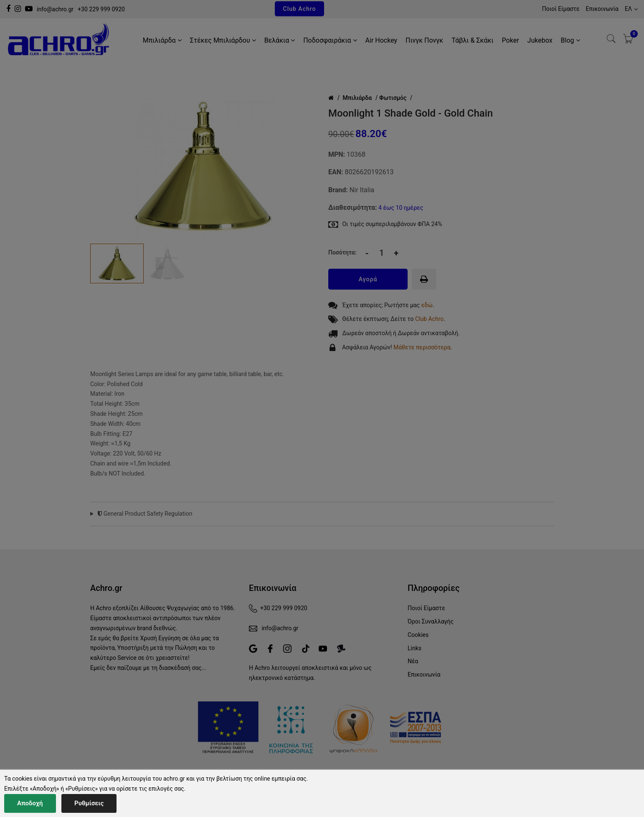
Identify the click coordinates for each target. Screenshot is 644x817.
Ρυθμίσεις (89, 803)
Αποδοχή (30, 803)
